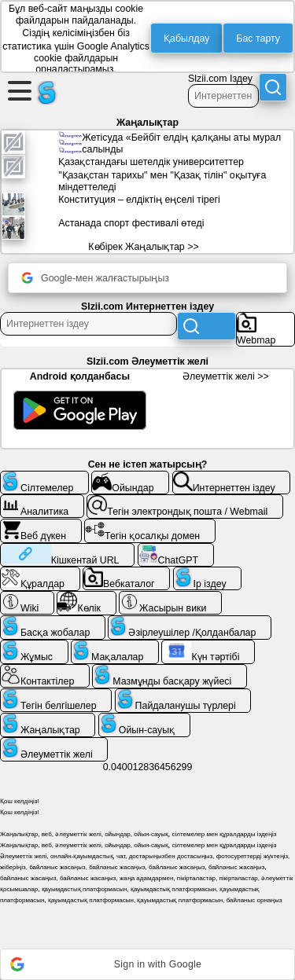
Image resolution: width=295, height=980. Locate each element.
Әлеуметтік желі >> (226, 376)
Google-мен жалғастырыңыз (95, 278)
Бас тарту (258, 39)
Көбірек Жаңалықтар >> (143, 247)
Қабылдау (186, 39)
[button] (147, 964)
